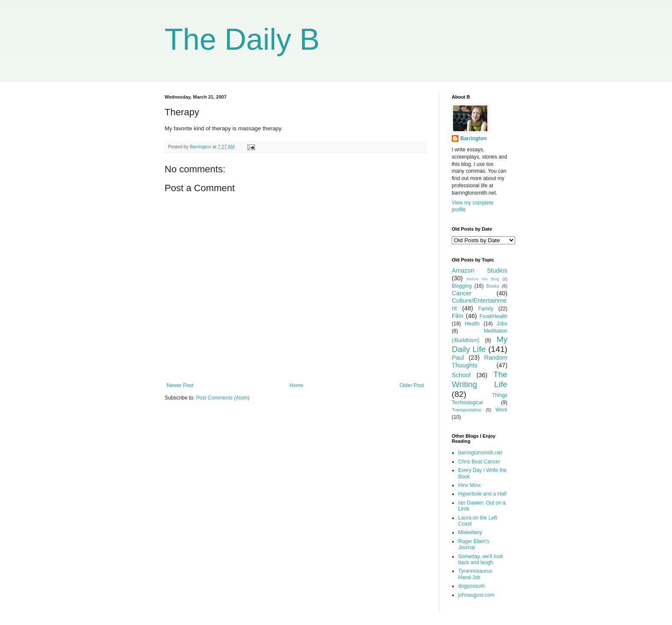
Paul (458, 358)
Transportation (466, 410)
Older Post (412, 385)
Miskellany (470, 532)
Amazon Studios (480, 270)
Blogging (462, 286)
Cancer (462, 293)
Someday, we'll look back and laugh (481, 559)
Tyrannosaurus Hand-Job (475, 574)
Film (457, 316)
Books (493, 286)
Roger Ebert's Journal (474, 544)
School (461, 375)
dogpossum (471, 586)
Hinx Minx (469, 485)
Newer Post (180, 385)
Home (297, 385)
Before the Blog (483, 279)
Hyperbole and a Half (482, 494)
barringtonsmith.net (480, 453)
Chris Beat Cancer (479, 462)
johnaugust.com (476, 595)
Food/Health (493, 316)
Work (501, 410)
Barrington (473, 138)
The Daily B (242, 39)
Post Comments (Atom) (223, 398)
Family (486, 309)
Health (472, 324)
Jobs (502, 324)
